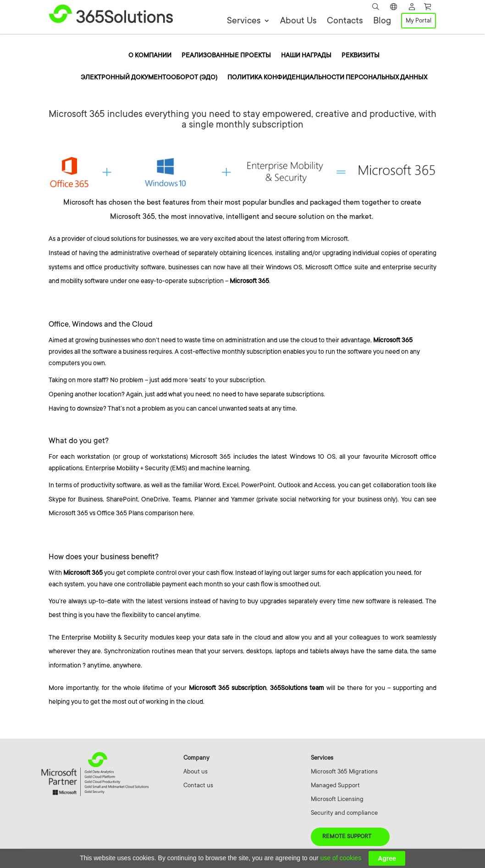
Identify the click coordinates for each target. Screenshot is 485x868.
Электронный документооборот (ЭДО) (149, 77)
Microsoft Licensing (337, 799)
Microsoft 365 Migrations (344, 771)
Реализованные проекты (226, 55)
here (186, 513)
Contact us (198, 785)
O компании (150, 55)
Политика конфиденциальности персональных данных (327, 77)
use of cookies (341, 858)
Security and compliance (344, 813)
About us (196, 771)
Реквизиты (361, 55)
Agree (387, 858)
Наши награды (306, 55)
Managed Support (335, 785)
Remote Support (347, 836)
